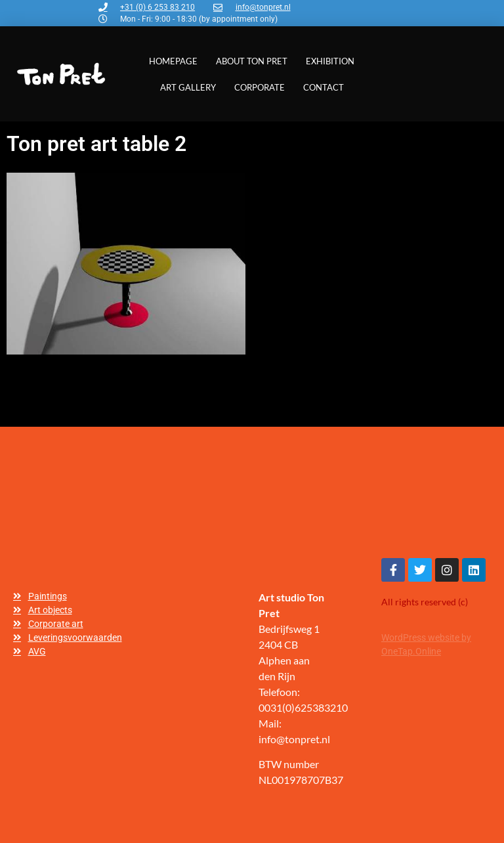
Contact (324, 87)
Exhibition (330, 61)
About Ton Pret (252, 61)
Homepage (173, 61)
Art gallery (188, 87)
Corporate (260, 87)
